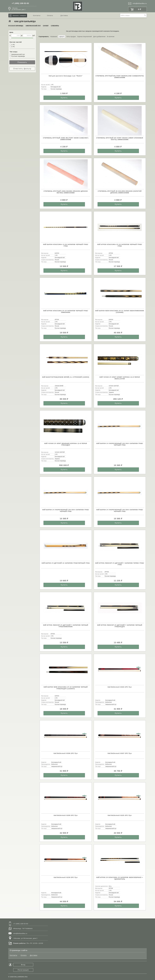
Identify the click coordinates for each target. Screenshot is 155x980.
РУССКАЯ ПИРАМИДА (16, 26)
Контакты (37, 15)
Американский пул (17, 54)
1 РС (12, 45)
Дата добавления (99, 36)
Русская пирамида (17, 56)
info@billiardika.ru (140, 3)
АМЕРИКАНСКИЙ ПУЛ (33, 26)
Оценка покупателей (84, 36)
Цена (62, 36)
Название (54, 36)
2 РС (12, 47)
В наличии (111, 36)
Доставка (64, 15)
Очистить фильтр (22, 69)
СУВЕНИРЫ (55, 26)
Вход (23, 965)
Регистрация (23, 970)
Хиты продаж (71, 36)
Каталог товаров (19, 15)
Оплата (50, 15)
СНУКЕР (46, 26)
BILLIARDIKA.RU (21, 977)
